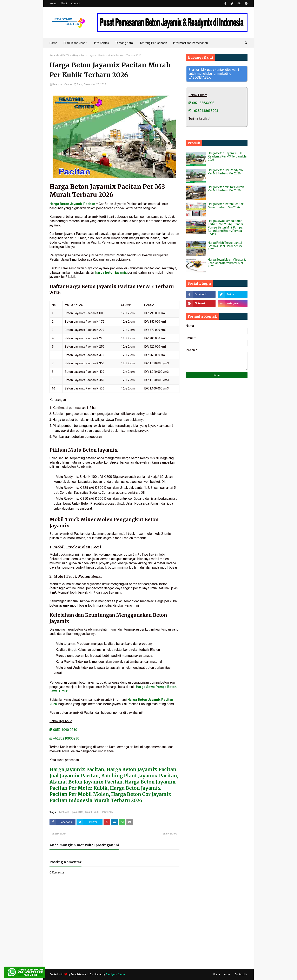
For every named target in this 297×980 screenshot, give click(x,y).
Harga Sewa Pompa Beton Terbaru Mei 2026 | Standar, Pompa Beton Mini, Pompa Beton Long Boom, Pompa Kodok (226, 227)
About (64, 4)
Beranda (54, 56)
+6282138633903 (203, 111)
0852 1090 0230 (63, 730)
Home (53, 4)
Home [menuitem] (53, 43)
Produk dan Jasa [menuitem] (74, 43)
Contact (76, 4)
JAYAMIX (64, 812)
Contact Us (241, 974)
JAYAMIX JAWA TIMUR (86, 812)
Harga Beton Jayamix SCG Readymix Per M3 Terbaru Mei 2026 (227, 156)
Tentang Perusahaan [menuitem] (153, 43)
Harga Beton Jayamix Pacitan (72, 204)
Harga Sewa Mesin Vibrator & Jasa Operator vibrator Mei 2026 (227, 263)
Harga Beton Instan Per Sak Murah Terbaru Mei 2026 (226, 206)
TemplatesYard (80, 974)
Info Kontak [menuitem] (102, 43)
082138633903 (202, 103)
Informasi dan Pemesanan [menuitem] (191, 43)
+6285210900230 (64, 738)
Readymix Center (62, 84)
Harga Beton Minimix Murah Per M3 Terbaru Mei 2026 (226, 189)
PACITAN (66, 56)
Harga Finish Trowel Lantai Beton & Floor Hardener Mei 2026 (226, 246)
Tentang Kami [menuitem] (124, 43)
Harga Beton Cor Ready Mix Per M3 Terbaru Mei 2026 (226, 172)
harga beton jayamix (111, 273)
